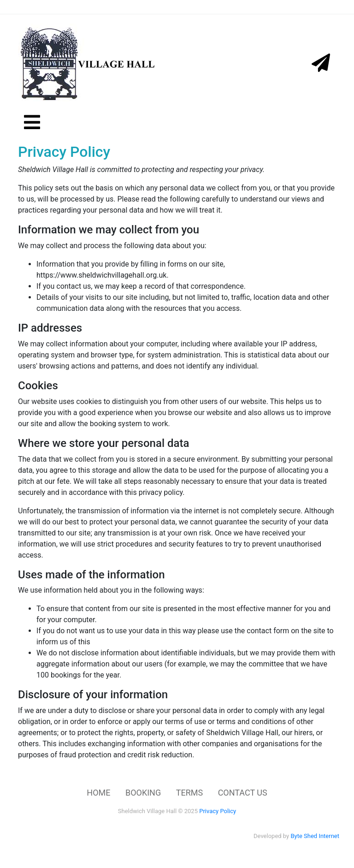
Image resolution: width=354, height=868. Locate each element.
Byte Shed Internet (315, 836)
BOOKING (143, 793)
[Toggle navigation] (330, 7)
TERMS (189, 793)
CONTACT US (243, 793)
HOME (98, 793)
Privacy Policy (218, 811)
